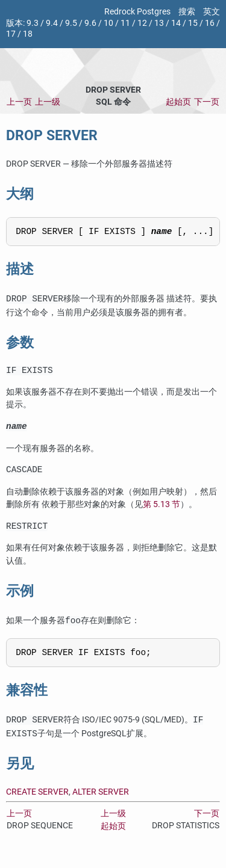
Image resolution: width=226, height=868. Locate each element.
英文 (212, 12)
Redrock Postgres (137, 12)
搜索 (187, 12)
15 (193, 23)
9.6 (90, 23)
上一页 (19, 102)
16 (210, 23)
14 (176, 23)
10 (108, 23)
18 (28, 34)
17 (11, 34)
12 (142, 23)
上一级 (48, 102)
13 (159, 23)
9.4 (52, 23)
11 (125, 23)
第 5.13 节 (162, 512)
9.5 (71, 23)
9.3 (33, 23)
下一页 (207, 102)
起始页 (178, 102)
